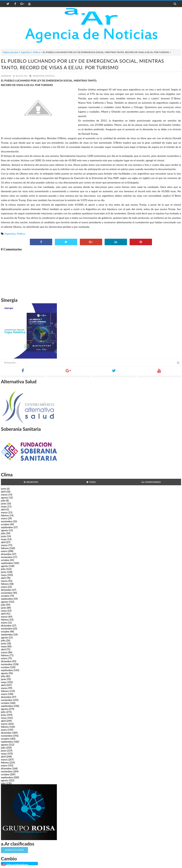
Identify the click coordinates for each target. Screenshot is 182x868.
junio (4, 489)
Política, (50, 76)
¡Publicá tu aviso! (14, 850)
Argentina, (39, 76)
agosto (4, 498)
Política (37, 52)
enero (4, 518)
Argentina (26, 52)
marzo (4, 495)
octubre (5, 524)
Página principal (11, 52)
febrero (5, 515)
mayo (4, 506)
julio (3, 501)
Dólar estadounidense (17, 864)
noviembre (7, 521)
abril (3, 492)
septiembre (7, 527)
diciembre (6, 554)
